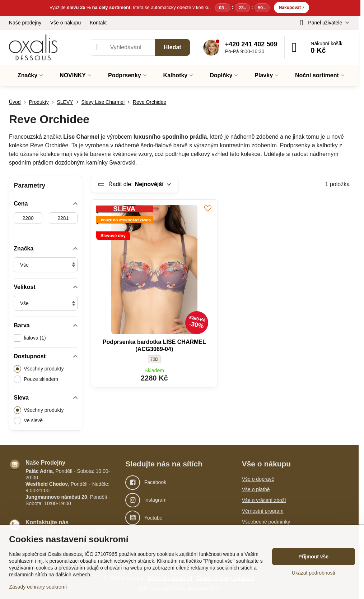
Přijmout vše (313, 557)
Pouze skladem (36, 379)
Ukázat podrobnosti (314, 573)
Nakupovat (292, 7)
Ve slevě (28, 421)
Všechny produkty (39, 369)
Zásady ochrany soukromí (38, 587)
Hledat (172, 47)
